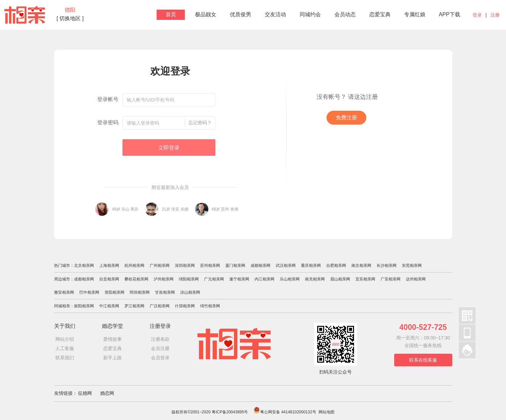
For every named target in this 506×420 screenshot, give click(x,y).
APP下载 (450, 14)
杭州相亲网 (134, 266)
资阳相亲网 (114, 292)
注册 (495, 15)
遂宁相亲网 (239, 279)
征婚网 (85, 393)
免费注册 (346, 118)
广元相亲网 (214, 279)
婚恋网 (107, 393)
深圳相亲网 (185, 266)
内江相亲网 (264, 279)
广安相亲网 (391, 279)
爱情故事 (112, 339)
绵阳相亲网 (189, 279)
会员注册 (160, 348)
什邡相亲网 (185, 306)
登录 (477, 15)
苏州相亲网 (210, 266)
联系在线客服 (423, 360)
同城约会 (310, 14)
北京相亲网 (84, 266)
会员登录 (160, 358)
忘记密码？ (200, 123)
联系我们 (65, 358)
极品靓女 (206, 14)
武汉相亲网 (286, 266)
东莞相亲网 (412, 266)
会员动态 (345, 14)
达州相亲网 (416, 279)
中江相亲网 (109, 306)
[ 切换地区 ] (70, 18)
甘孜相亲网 (165, 292)
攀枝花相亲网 (136, 279)
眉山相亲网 (340, 279)
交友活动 (275, 14)
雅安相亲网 (64, 292)
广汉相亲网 (160, 306)
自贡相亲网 (109, 279)
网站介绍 (65, 339)
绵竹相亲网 (210, 306)
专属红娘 (415, 14)
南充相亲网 (315, 279)
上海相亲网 (109, 266)
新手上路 (112, 358)
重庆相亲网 (311, 266)
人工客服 (65, 348)
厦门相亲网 (235, 266)
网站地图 (326, 412)
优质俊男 (241, 14)
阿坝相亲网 (140, 292)
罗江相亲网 (134, 306)
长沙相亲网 (387, 266)
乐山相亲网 (290, 279)
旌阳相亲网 (84, 306)
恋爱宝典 (380, 14)
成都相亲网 (260, 266)
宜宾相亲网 (365, 279)
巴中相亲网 (89, 292)
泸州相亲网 (164, 279)
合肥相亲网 (336, 266)
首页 (171, 14)
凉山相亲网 (190, 292)
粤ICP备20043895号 (230, 412)
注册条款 (160, 339)
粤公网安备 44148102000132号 (285, 412)
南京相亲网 (361, 266)
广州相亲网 (160, 266)
